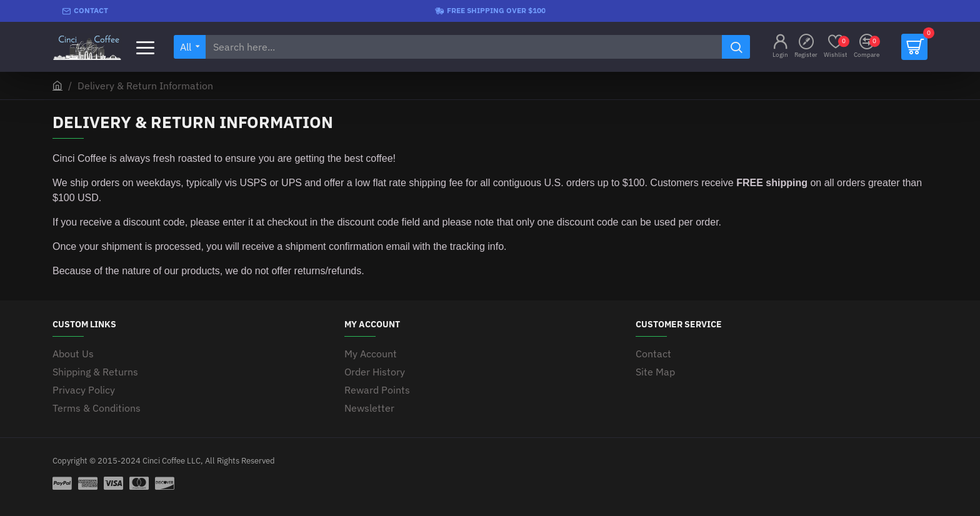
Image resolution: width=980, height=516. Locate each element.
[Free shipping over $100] (490, 11)
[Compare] (867, 47)
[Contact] (85, 11)
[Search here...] (736, 47)
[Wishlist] (836, 47)
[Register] (806, 47)
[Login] (780, 47)
